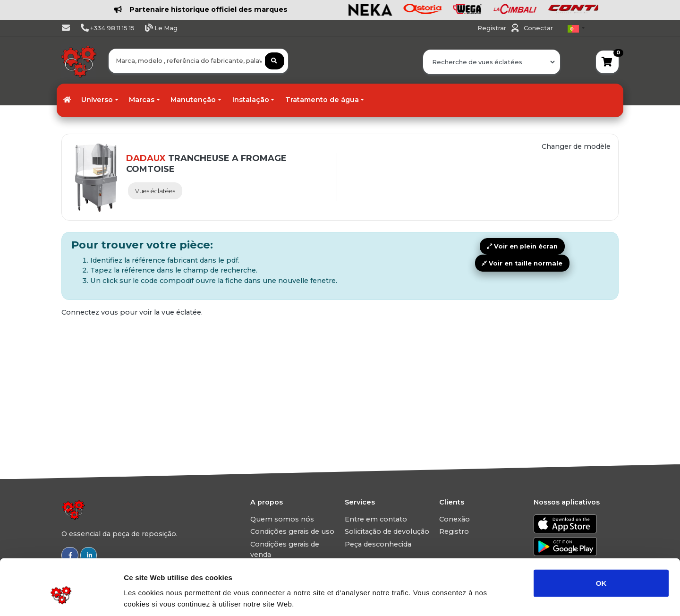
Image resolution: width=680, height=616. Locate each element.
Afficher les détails (520, 597)
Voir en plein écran (522, 246)
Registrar (493, 28)
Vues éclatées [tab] (155, 191)
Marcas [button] (142, 100)
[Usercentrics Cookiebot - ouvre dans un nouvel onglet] (61, 598)
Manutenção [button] (193, 100)
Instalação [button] (251, 100)
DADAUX (146, 158)
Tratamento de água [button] (322, 100)
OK (601, 538)
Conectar (538, 28)
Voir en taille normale (522, 263)
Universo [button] (97, 100)
